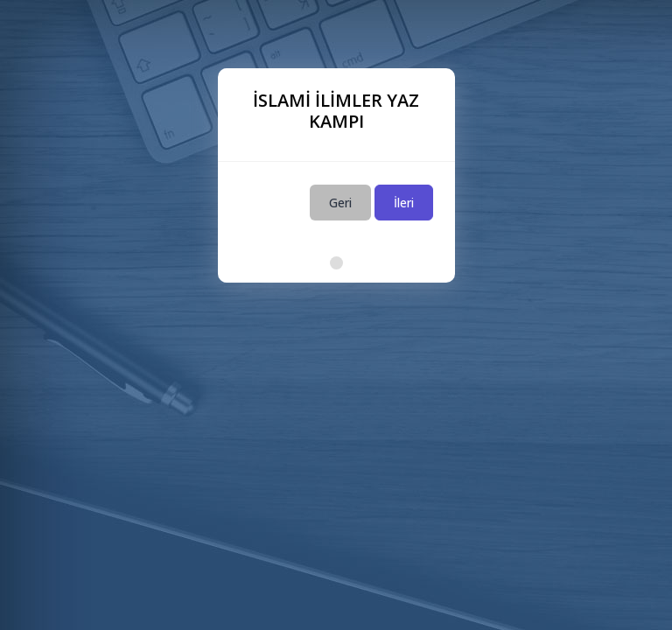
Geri (340, 203)
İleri (404, 203)
